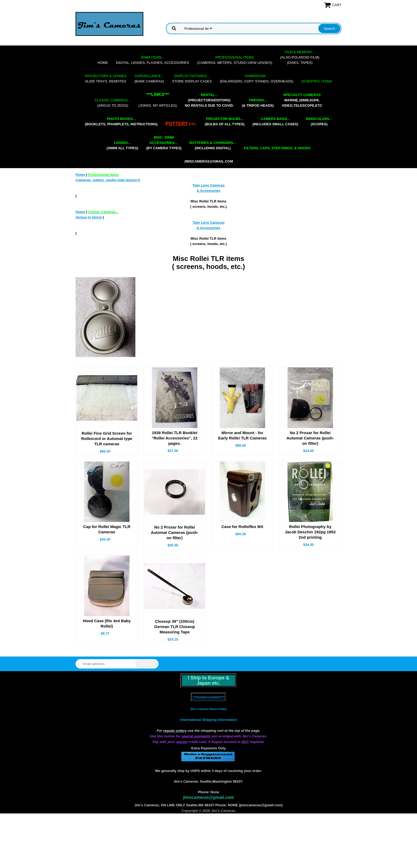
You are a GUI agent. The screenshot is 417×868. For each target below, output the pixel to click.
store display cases (192, 79)
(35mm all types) (122, 145)
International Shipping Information (208, 720)
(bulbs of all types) (225, 121)
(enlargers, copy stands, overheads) (257, 79)
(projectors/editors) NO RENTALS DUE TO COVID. (209, 100)
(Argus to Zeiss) (112, 103)
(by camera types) (164, 143)
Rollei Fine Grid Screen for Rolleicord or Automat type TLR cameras (107, 439)
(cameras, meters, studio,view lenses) (235, 60)
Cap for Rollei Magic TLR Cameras (107, 529)
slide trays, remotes (106, 79)
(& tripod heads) (258, 103)
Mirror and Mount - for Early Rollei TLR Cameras (242, 435)
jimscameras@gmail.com (209, 161)
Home (103, 63)
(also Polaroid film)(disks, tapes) (300, 57)
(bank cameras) (149, 79)
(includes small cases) (275, 121)
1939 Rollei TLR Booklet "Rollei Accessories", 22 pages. (174, 438)
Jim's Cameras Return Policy (208, 709)
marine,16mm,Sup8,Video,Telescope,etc (302, 100)
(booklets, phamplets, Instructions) (121, 121)
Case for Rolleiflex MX (243, 527)
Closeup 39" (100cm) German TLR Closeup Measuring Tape (175, 627)
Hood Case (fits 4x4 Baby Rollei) (107, 623)
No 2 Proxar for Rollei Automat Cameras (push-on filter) (310, 438)
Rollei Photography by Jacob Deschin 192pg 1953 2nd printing (310, 532)
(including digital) (213, 145)
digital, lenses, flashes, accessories (153, 60)
